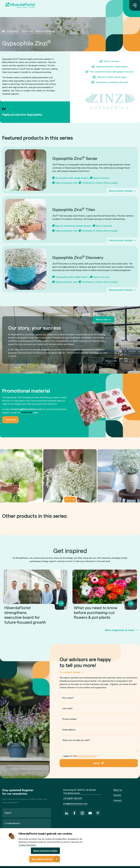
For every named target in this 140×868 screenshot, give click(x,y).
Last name (67, 708)
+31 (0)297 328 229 (73, 798)
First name (68, 698)
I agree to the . (79, 756)
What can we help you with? (76, 740)
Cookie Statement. (27, 845)
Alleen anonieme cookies (45, 851)
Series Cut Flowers (45, 31)
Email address (69, 729)
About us (118, 790)
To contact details (70, 672)
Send (97, 763)
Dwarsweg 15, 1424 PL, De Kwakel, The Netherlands (80, 791)
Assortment (13, 31)
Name (8, 813)
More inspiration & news (120, 630)
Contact (118, 800)
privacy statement (87, 756)
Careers (117, 795)
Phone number (70, 719)
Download (11, 420)
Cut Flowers (27, 31)
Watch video (102, 319)
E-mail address (13, 823)
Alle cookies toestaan (42, 859)
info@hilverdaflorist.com (75, 804)
